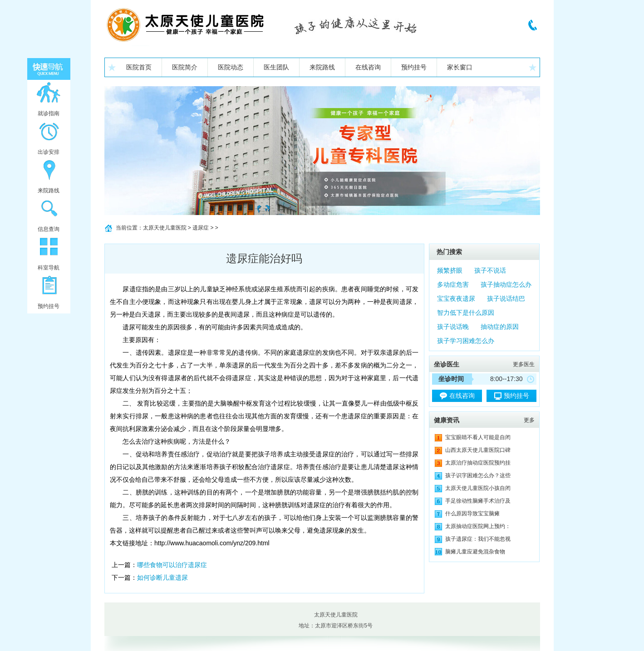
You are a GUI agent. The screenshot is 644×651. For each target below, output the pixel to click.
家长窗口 (460, 67)
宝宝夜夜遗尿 (456, 299)
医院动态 (231, 67)
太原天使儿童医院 (165, 228)
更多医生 (524, 364)
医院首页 (139, 67)
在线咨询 (368, 67)
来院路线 (322, 67)
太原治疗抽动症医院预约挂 (478, 463)
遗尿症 (201, 228)
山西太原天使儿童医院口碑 (478, 450)
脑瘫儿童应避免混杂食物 (475, 552)
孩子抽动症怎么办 (506, 284)
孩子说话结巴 (506, 299)
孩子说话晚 (453, 327)
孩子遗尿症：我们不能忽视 (478, 539)
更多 (529, 420)
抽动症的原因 (500, 327)
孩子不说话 (490, 270)
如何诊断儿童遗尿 (162, 578)
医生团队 (276, 67)
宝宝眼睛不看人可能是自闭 (478, 437)
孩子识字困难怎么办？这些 (478, 475)
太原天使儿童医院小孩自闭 (478, 488)
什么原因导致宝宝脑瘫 (472, 514)
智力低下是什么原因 (466, 313)
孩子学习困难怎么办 (466, 341)
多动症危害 (453, 284)
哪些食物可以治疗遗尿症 (172, 565)
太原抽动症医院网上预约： (478, 526)
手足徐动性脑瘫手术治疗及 (478, 501)
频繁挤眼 (450, 270)
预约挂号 (414, 67)
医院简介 (185, 67)
